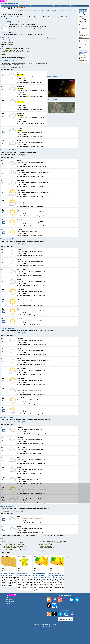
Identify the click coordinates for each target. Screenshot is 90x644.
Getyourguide (10, 45)
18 (79, 27)
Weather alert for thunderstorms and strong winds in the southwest (24, 575)
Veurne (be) (23, 11)
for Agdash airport (45, 548)
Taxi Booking (11, 43)
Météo (3, 570)
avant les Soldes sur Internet (83, 36)
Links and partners (10, 601)
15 (85, 26)
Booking (18, 40)
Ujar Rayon (14, 17)
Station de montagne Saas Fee (48, 543)
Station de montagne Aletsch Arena (11, 549)
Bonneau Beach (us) (38, 11)
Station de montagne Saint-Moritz (10, 543)
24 (88, 27)
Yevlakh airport (6, 50)
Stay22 (33, 40)
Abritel (28, 40)
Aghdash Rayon (62, 17)
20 (82, 27)
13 (82, 26)
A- (1, 8)
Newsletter (8, 603)
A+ (3, 8)
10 (88, 24)
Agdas (50, 17)
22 (85, 27)
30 (84, 18)
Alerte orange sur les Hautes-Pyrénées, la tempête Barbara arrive (39, 575)
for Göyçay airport (45, 544)
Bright (6, 8)
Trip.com (27, 48)
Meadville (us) (30, 11)
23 (86, 27)
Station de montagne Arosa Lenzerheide (12, 546)
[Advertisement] (45, 493)
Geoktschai (25, 17)
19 (81, 27)
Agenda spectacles (83, 10)
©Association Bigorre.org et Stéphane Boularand (45, 624)
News (7, 6)
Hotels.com (12, 40)
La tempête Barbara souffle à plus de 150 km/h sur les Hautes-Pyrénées (57, 575)
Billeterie (81, 13)
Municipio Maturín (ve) (49, 11)
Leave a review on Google (65, 622)
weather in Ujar (83, 41)
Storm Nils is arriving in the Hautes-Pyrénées (8, 574)
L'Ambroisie (81, 60)
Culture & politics (57, 6)
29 (82, 18)
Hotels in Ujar (51, 38)
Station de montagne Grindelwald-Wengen (51, 541)
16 (86, 26)
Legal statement (9, 599)
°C (12, 8)
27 (79, 18)
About (11, 595)
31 (88, 28)
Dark (9, 8)
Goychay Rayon (38, 17)
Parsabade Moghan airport (9, 52)
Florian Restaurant (83, 57)
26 (81, 28)
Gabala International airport (9, 48)
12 (81, 26)
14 (84, 26)
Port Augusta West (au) (61, 11)
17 (88, 26)
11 (79, 26)
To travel (3, 55)
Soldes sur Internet (84, 32)
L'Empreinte (81, 56)
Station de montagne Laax (8, 548)
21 (84, 27)
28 (81, 18)
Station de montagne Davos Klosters (11, 544)
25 (79, 28)
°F (13, 8)
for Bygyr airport (45, 546)
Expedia (23, 40)
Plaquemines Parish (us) (72, 11)
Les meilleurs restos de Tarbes (84, 53)
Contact (8, 597)
